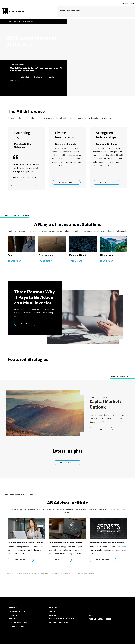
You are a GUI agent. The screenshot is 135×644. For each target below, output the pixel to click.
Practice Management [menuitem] (18, 622)
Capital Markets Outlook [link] (106, 404)
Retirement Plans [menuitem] (16, 626)
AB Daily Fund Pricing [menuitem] (58, 622)
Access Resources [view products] (107, 182)
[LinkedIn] (90, 607)
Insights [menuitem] (12, 619)
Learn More (60, 560)
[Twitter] (98, 607)
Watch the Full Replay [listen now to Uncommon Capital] (26, 88)
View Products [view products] (24, 184)
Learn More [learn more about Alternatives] (107, 261)
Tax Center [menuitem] (13, 615)
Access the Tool (21, 560)
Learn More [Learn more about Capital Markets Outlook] (101, 429)
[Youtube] (121, 607)
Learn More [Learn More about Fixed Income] (46, 261)
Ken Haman (122, 547)
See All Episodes (103, 560)
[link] (22, 245)
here (93, 573)
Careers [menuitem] (53, 611)
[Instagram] (113, 607)
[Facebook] (106, 607)
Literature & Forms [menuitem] (17, 611)
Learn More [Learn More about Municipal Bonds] (76, 261)
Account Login (128, 3)
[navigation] (122, 3)
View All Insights (67, 463)
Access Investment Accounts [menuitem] (62, 619)
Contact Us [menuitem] (54, 615)
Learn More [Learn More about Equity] (15, 261)
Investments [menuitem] (14, 608)
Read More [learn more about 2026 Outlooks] (25, 324)
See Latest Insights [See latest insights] (66, 182)
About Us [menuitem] (53, 608)
